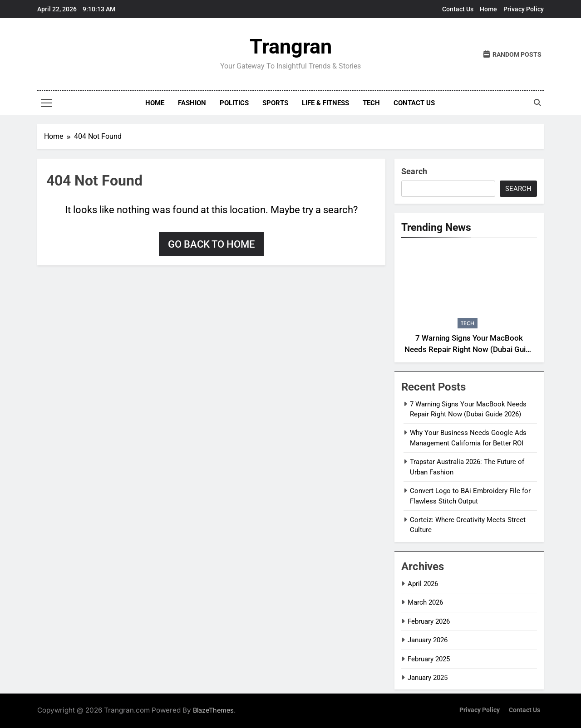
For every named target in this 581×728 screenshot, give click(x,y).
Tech (371, 103)
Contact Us (458, 9)
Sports (275, 103)
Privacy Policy (524, 9)
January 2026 (428, 640)
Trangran (291, 46)
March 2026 (425, 602)
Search (414, 171)
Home (488, 9)
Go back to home (211, 244)
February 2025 (429, 659)
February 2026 (429, 621)
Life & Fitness (325, 103)
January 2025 (428, 678)
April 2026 (423, 584)
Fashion (192, 103)
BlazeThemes (213, 710)
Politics (234, 103)
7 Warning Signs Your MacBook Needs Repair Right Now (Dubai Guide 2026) (469, 349)
